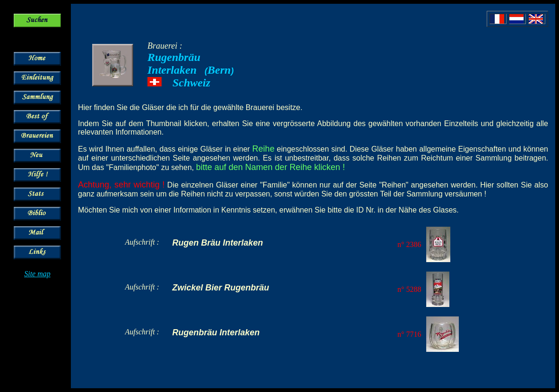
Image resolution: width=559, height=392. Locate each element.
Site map (37, 274)
